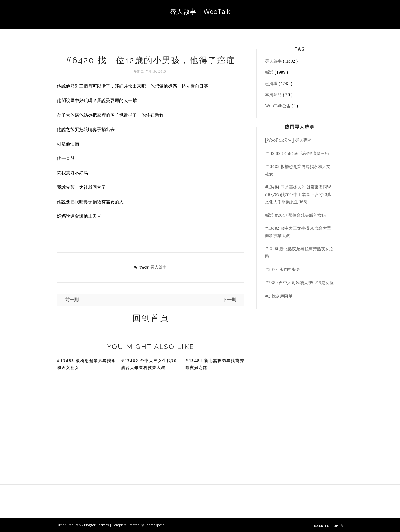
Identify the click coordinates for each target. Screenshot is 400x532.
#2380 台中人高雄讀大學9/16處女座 (299, 283)
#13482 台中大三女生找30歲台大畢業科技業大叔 (149, 364)
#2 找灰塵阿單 (279, 296)
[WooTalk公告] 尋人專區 (288, 140)
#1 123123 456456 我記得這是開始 (297, 153)
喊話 (270, 72)
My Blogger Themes (94, 525)
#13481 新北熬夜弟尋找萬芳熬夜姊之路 (215, 364)
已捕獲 (272, 84)
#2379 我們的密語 (282, 269)
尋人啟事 (159, 267)
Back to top (329, 526)
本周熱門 (274, 95)
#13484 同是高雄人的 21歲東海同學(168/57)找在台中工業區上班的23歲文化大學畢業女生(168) (298, 194)
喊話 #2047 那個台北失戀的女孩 (295, 215)
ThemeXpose (155, 525)
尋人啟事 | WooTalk (200, 11)
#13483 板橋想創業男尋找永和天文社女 (86, 364)
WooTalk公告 (278, 106)
